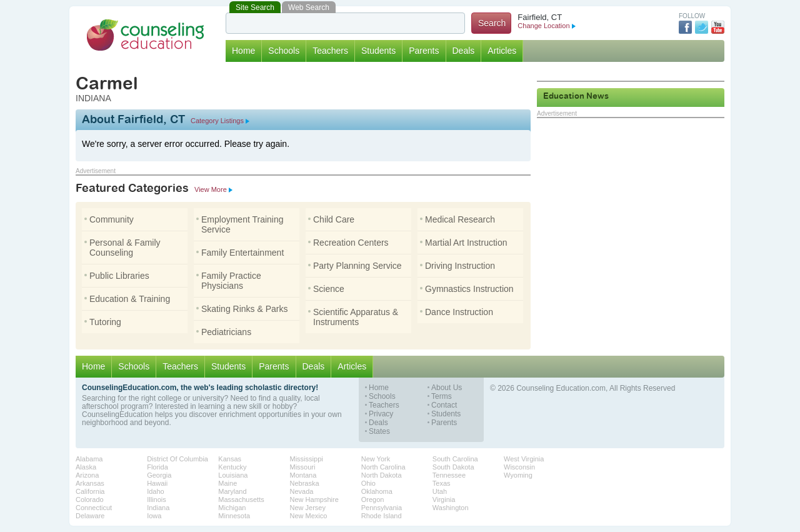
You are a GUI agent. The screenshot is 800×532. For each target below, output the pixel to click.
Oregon (373, 499)
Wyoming (518, 475)
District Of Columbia (177, 459)
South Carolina (455, 459)
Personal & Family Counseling (122, 248)
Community (109, 219)
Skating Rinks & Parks (242, 309)
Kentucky (232, 467)
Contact (444, 405)
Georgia (159, 475)
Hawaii (157, 483)
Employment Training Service (240, 224)
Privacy (381, 414)
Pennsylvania (382, 508)
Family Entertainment (240, 253)
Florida (157, 467)
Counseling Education (146, 35)
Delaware (90, 516)
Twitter (702, 27)
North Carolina (383, 467)
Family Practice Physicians (229, 281)
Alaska (86, 467)
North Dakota (382, 475)
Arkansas (90, 483)
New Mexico (309, 516)
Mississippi (307, 459)
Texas (442, 483)
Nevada (302, 491)
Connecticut (94, 508)
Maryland (232, 491)
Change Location (546, 26)
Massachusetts (241, 499)
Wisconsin (519, 467)
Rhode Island (382, 516)
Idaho (156, 491)
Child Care (331, 219)
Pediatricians (224, 332)
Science (326, 289)
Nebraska (305, 483)
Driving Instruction (457, 266)
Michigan (232, 508)
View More (213, 189)
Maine (227, 483)
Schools (284, 51)
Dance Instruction (457, 312)
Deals (464, 51)
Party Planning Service (355, 266)
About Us (447, 388)
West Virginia (524, 459)
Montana (303, 475)
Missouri (303, 467)
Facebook (685, 27)
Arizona (87, 475)
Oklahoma (377, 491)
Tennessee (449, 475)
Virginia (444, 499)
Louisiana (233, 475)
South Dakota (453, 467)
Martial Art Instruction (464, 243)
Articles (502, 51)
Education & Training (127, 299)
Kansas (230, 459)
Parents (424, 51)
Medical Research (457, 219)
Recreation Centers (348, 243)
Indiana (158, 508)
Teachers (330, 51)
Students (378, 51)
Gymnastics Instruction (467, 289)
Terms (442, 397)
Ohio (368, 483)
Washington (451, 508)
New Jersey (308, 508)
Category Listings (220, 121)
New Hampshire (314, 499)
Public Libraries (117, 276)
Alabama (89, 459)
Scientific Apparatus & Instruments (353, 317)
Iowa (154, 516)
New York (376, 459)
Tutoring (103, 322)
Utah (440, 491)
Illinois (157, 499)
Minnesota (234, 516)
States (379, 432)
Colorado (90, 499)
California (90, 491)
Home (243, 51)
